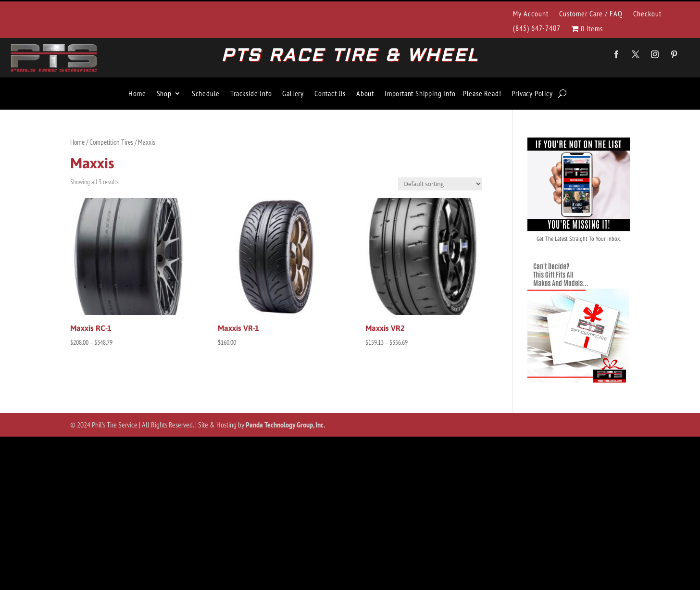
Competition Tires (111, 142)
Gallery (293, 93)
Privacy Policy (532, 93)
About (365, 93)
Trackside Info (251, 93)
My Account (531, 14)
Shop (164, 93)
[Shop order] (440, 184)
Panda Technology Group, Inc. (285, 425)
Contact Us (330, 93)
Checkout (647, 14)
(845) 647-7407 (537, 29)
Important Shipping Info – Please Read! (443, 93)
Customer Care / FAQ (591, 14)
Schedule (206, 93)
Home (137, 93)
